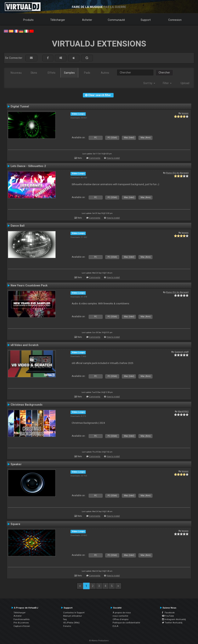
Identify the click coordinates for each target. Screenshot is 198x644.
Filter (167, 83)
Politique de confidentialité (126, 623)
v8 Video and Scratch (25, 345)
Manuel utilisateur (73, 616)
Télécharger (58, 20)
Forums (67, 626)
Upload (185, 83)
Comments (95, 158)
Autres (105, 73)
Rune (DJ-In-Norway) (177, 173)
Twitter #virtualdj (172, 623)
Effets (52, 73)
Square (15, 524)
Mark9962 (183, 411)
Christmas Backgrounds (27, 405)
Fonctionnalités (22, 619)
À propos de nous (122, 613)
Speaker (16, 464)
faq (65, 619)
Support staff (181, 352)
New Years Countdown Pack (29, 285)
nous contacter (120, 616)
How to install (113, 158)
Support (146, 20)
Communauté (116, 20)
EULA (116, 626)
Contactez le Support (74, 613)
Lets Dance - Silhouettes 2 (28, 166)
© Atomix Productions (99, 641)
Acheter (87, 20)
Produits (28, 20)
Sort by (149, 83)
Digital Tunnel (20, 106)
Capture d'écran (22, 626)
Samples (69, 73)
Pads (87, 73)
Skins (34, 73)
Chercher (164, 73)
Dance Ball (18, 226)
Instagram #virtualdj (174, 619)
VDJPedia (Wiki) (71, 623)
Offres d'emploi (121, 619)
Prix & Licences (21, 623)
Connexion (175, 20)
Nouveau (16, 73)
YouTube (168, 616)
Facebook (168, 613)
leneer (185, 113)
